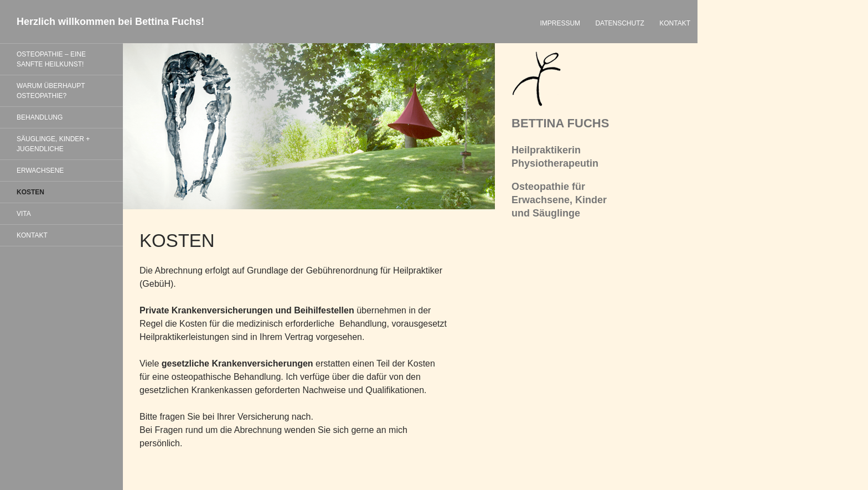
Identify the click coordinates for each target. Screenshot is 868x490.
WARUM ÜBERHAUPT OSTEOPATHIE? (51, 91)
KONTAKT (675, 23)
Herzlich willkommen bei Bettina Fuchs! (110, 22)
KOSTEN (30, 192)
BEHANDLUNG (40, 117)
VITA (24, 214)
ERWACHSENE (40, 171)
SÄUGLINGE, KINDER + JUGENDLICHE (53, 144)
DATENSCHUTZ (619, 23)
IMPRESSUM (560, 23)
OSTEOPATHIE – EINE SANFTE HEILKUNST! (51, 59)
